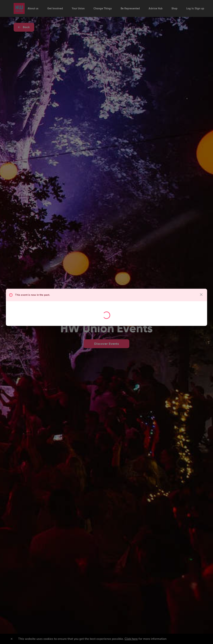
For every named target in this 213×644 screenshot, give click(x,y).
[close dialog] (201, 295)
